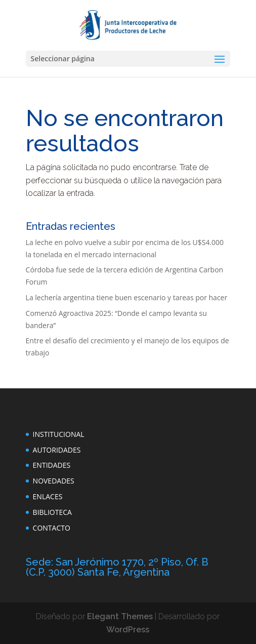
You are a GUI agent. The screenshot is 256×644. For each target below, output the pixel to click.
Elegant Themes (120, 616)
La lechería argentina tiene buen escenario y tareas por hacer (127, 297)
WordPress (128, 630)
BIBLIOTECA (52, 512)
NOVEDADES (54, 481)
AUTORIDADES (57, 450)
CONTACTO (52, 528)
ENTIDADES (52, 465)
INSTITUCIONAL (59, 434)
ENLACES (48, 496)
